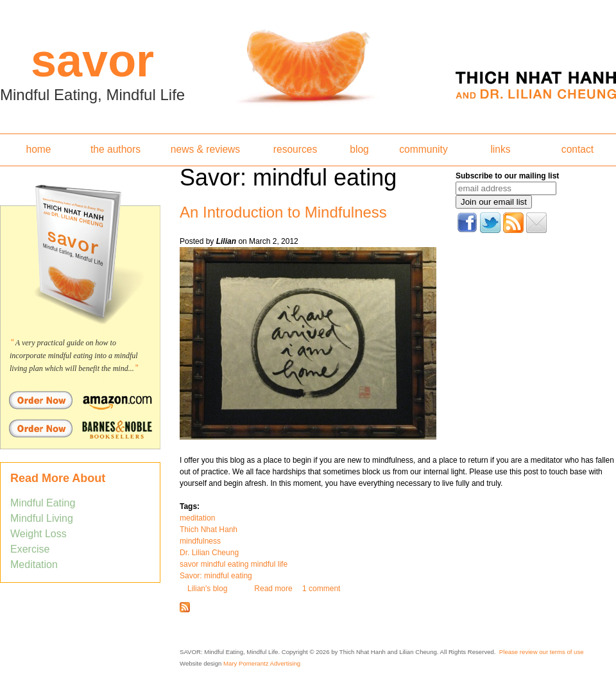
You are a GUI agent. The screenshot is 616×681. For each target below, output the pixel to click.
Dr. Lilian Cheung (209, 553)
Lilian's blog (207, 589)
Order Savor (80, 400)
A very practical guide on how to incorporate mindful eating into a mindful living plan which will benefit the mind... (74, 356)
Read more (273, 589)
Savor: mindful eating (216, 576)
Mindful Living (42, 518)
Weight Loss (38, 534)
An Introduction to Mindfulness (283, 212)
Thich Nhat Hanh (209, 530)
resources (295, 149)
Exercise (30, 549)
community (423, 149)
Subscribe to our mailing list (507, 176)
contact (577, 149)
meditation (197, 518)
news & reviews (205, 149)
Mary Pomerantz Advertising (262, 663)
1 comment (321, 589)
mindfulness (200, 541)
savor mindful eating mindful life (234, 564)
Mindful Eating (43, 503)
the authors (116, 149)
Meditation (34, 565)
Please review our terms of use (542, 652)
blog (359, 149)
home (38, 149)
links (500, 149)
